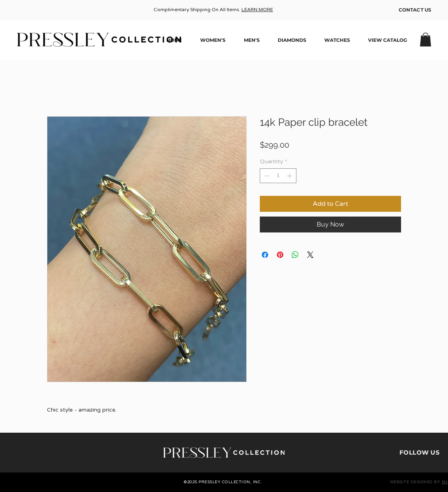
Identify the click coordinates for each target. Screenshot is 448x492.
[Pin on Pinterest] (280, 255)
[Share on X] (310, 255)
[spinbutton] (278, 176)
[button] (426, 40)
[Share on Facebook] (265, 255)
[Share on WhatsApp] (295, 255)
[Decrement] (266, 176)
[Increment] (290, 176)
